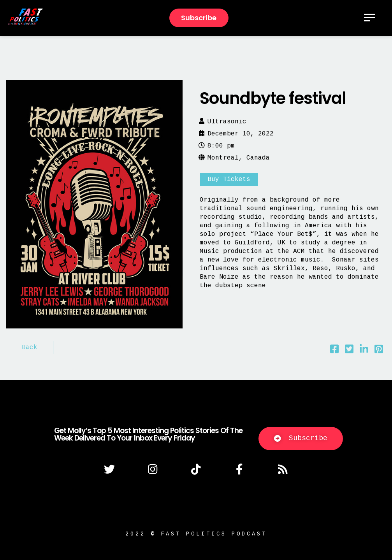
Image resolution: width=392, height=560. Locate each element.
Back (30, 348)
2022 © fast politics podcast (196, 534)
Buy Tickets (229, 179)
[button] (301, 439)
